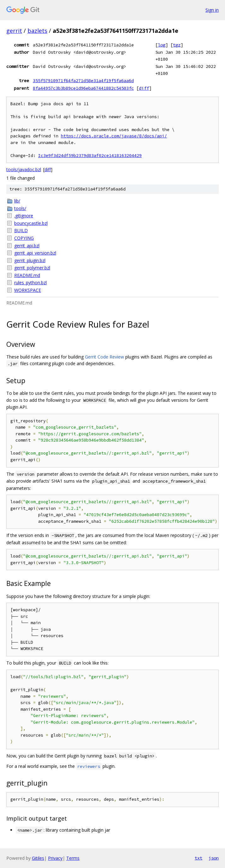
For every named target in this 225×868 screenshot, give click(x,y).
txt (198, 858)
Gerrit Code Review (104, 357)
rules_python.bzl (30, 283)
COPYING (24, 238)
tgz (177, 45)
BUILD (21, 230)
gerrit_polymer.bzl (32, 268)
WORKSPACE (28, 290)
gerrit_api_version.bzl (35, 253)
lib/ (17, 201)
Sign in (212, 10)
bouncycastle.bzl (31, 223)
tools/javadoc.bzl (24, 169)
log (162, 45)
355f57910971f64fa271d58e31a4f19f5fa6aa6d (83, 81)
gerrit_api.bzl (27, 246)
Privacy (55, 858)
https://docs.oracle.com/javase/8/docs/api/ (114, 136)
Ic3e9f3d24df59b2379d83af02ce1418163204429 (90, 156)
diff (144, 88)
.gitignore (24, 216)
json (214, 858)
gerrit (14, 31)
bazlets (37, 31)
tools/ (20, 208)
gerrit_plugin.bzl (30, 260)
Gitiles (38, 858)
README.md (27, 275)
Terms (73, 858)
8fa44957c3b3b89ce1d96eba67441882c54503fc (83, 88)
